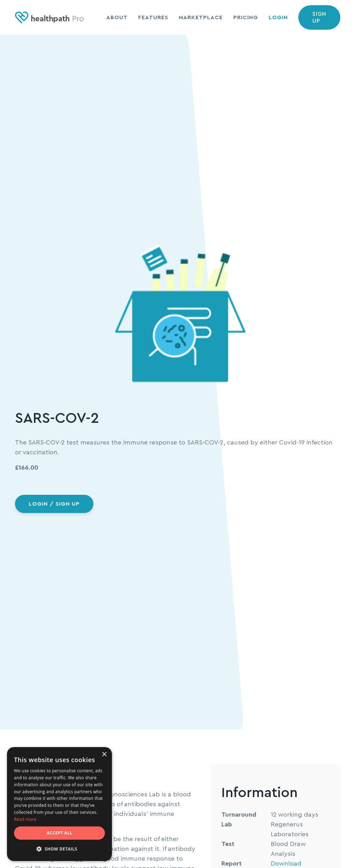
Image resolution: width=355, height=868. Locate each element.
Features (153, 17)
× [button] (104, 755)
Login (278, 17)
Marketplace (201, 17)
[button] (59, 849)
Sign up (319, 17)
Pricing (246, 17)
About (117, 17)
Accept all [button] (59, 833)
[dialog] (59, 804)
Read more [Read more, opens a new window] (25, 819)
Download (286, 863)
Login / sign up (54, 504)
